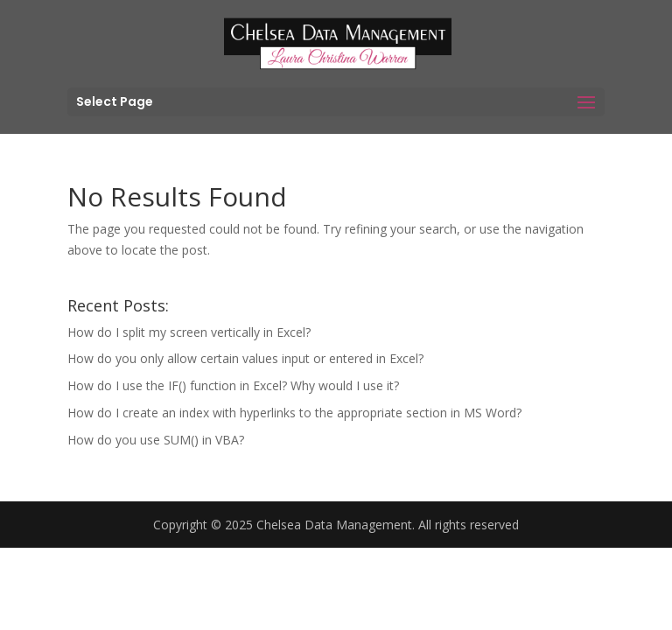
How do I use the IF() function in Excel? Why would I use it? (233, 385)
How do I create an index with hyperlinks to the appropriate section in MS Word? (294, 413)
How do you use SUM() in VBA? (156, 440)
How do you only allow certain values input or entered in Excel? (245, 358)
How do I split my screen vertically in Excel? (189, 332)
